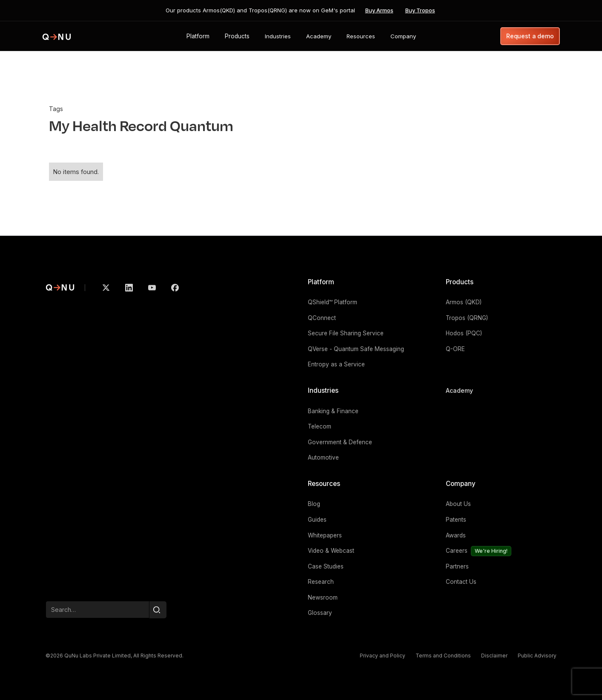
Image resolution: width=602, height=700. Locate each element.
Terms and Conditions (443, 656)
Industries (323, 390)
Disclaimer (494, 656)
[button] (198, 36)
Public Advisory (537, 656)
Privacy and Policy (383, 656)
